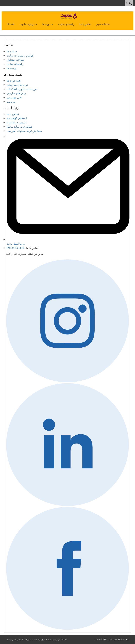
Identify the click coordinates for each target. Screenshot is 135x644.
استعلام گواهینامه (17, 118)
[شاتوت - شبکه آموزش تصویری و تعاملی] (69, 16)
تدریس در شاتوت (17, 122)
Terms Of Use (101, 640)
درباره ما (12, 51)
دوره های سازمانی (17, 85)
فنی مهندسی (14, 97)
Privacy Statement (119, 640)
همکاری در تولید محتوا (19, 127)
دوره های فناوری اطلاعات (22, 89)
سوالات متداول (15, 60)
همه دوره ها (14, 80)
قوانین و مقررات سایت (20, 55)
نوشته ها (12, 68)
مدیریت (11, 102)
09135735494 (15, 248)
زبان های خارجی (16, 93)
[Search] (130, 3)
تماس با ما (13, 114)
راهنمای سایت (15, 64)
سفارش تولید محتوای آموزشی (24, 131)
